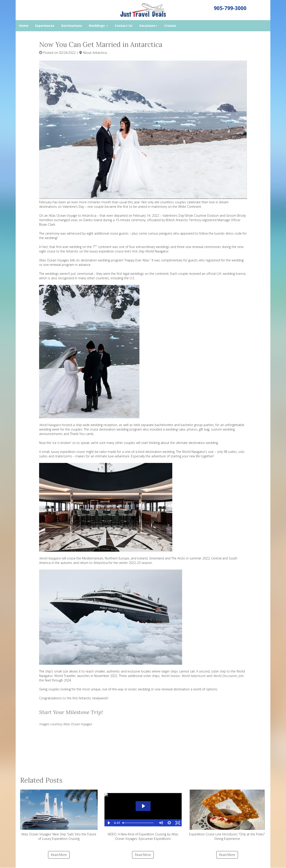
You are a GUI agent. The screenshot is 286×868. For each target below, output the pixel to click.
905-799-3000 (230, 8)
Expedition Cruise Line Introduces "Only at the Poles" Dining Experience (227, 815)
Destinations (72, 26)
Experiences (45, 26)
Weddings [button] (98, 26)
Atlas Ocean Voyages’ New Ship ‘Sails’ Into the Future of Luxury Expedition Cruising (59, 815)
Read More (59, 855)
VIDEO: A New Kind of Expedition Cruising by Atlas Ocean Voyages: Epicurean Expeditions (143, 815)
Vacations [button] (148, 26)
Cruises (170, 26)
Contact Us (124, 26)
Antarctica (100, 53)
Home (24, 26)
